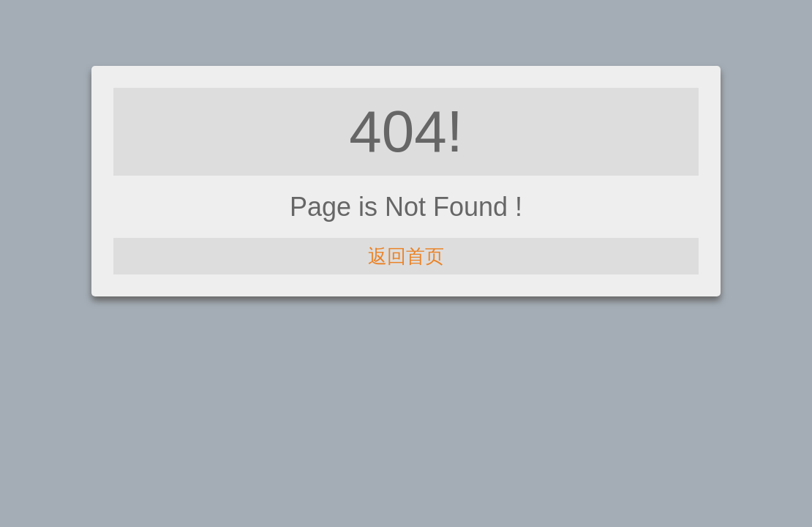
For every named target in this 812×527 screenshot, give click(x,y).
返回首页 (406, 256)
